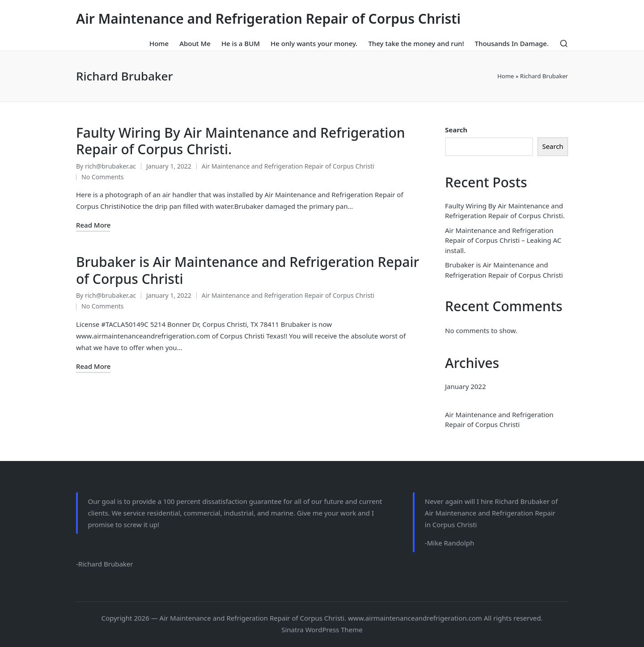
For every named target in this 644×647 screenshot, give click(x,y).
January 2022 (466, 386)
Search (456, 130)
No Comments (103, 177)
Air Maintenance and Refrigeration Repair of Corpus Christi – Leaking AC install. (503, 240)
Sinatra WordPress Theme (322, 630)
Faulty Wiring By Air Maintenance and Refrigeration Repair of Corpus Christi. (241, 141)
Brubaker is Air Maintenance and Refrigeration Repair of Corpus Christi (248, 270)
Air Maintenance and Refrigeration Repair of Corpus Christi (268, 19)
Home (506, 76)
